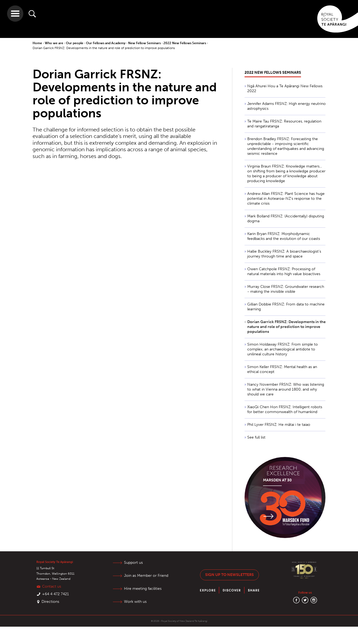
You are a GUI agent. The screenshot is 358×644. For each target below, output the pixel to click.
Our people (75, 43)
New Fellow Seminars (145, 43)
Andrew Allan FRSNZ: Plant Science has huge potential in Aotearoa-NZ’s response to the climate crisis (286, 199)
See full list (256, 437)
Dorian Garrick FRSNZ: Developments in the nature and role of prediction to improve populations (104, 48)
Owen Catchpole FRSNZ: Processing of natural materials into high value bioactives (284, 271)
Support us (133, 563)
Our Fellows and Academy (106, 43)
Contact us (52, 586)
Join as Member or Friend (146, 576)
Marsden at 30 (277, 480)
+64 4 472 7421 (56, 594)
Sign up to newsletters (229, 575)
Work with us (135, 602)
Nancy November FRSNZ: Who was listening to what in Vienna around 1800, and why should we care (286, 389)
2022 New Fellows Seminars (185, 43)
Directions (50, 602)
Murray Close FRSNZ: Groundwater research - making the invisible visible (286, 289)
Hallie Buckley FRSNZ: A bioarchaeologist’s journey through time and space (284, 254)
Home (38, 43)
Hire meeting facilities (143, 589)
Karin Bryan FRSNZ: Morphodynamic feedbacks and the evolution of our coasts (284, 236)
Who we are (54, 43)
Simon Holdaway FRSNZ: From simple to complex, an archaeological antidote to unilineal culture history (283, 349)
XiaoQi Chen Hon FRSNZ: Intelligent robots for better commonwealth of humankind (285, 409)
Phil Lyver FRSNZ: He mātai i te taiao (279, 425)
